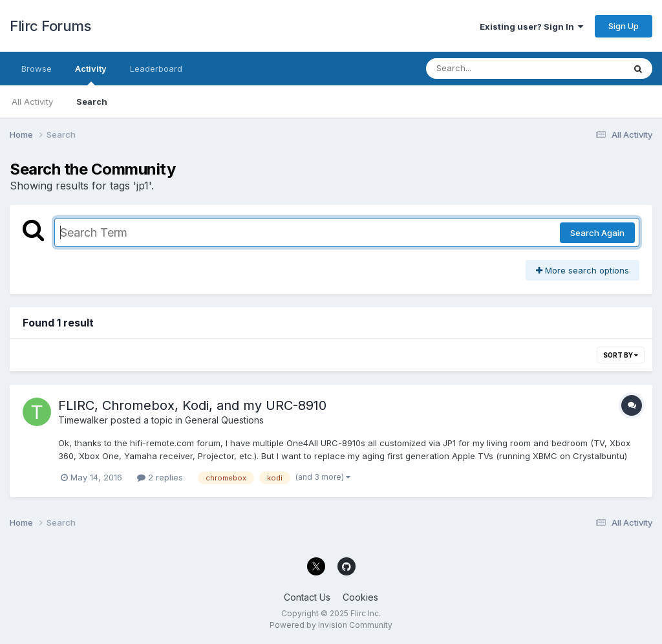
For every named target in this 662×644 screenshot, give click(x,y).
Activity (91, 74)
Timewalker (83, 420)
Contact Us (307, 597)
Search (92, 102)
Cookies (360, 597)
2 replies (160, 477)
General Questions (224, 420)
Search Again (597, 233)
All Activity (32, 102)
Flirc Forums (50, 26)
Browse (37, 69)
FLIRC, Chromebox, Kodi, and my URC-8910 (192, 405)
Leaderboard (156, 69)
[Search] (490, 69)
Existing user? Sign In (531, 27)
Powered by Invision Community (331, 625)
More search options (582, 270)
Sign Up (624, 26)
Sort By (621, 355)
